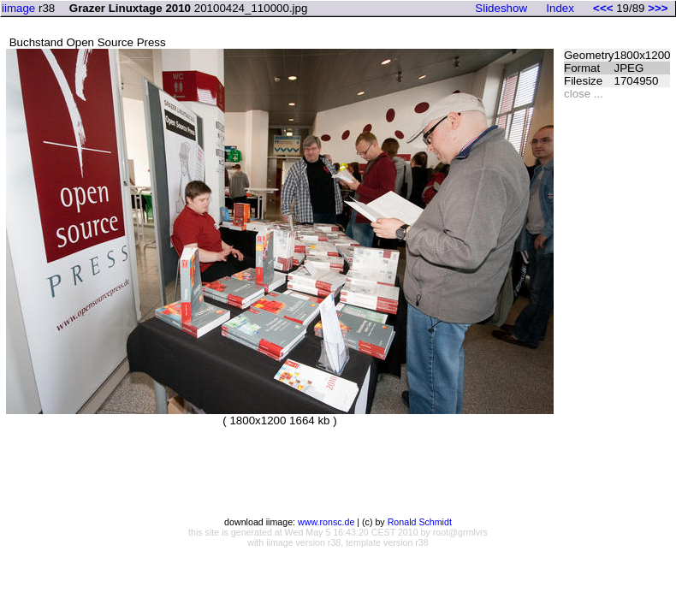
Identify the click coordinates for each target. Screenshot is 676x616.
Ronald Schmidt (420, 522)
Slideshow (501, 8)
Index (560, 8)
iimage (18, 8)
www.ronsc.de (326, 522)
